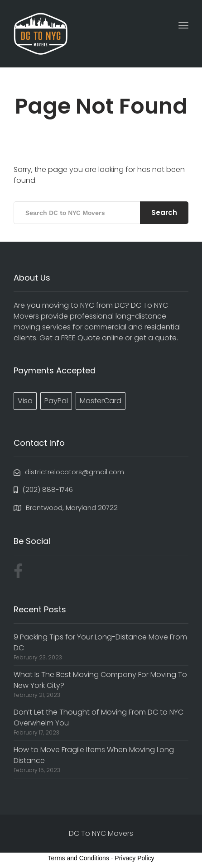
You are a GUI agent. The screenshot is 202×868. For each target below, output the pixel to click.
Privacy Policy (134, 858)
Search (164, 212)
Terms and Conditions (79, 858)
